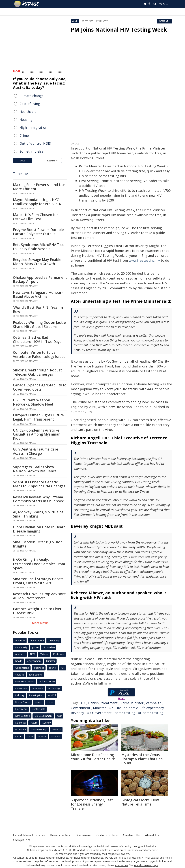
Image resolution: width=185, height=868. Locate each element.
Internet (42, 736)
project (39, 702)
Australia (20, 640)
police (35, 647)
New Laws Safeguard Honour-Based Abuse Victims (38, 295)
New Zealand (23, 716)
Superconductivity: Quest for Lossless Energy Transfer (92, 804)
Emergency (21, 709)
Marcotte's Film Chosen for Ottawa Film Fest (36, 217)
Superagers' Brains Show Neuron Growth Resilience (35, 469)
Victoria (44, 654)
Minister (100, 708)
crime (50, 702)
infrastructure (47, 681)
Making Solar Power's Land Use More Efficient (39, 187)
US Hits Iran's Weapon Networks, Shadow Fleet (33, 402)
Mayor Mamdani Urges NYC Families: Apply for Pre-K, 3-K (37, 202)
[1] (143, 857)
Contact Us (137, 835)
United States (23, 702)
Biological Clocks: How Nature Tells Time (140, 802)
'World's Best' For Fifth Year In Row (38, 310)
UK (83, 703)
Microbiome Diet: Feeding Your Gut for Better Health (93, 757)
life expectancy (152, 708)
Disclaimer (87, 835)
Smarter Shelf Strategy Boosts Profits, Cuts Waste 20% (38, 581)
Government (81, 708)
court (30, 736)
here (107, 683)
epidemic (131, 708)
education (38, 688)
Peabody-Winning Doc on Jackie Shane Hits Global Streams (39, 325)
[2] (146, 857)
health (19, 661)
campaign (154, 703)
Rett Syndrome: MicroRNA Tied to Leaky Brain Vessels (39, 247)
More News (40, 623)
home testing (125, 713)
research (20, 654)
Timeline (20, 174)
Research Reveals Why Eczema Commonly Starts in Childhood (39, 499)
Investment (21, 688)
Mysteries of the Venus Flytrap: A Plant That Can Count (142, 759)
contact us (122, 865)
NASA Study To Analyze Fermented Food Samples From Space (39, 564)
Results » (52, 160)
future (34, 723)
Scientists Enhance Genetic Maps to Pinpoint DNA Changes (39, 484)
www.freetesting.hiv (144, 260)
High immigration (33, 127)
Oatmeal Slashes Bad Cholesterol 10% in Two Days (37, 340)
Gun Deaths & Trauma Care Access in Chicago (36, 451)
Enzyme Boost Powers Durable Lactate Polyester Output (38, 232)
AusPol (52, 695)
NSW (33, 654)
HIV (118, 708)
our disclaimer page (146, 865)
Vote (23, 160)
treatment (109, 703)
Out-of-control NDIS (35, 143)
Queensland (22, 668)
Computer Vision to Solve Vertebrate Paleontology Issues (39, 355)
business (39, 668)
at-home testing (151, 713)
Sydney (47, 723)
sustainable (39, 709)
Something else (32, 151)
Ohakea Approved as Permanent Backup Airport (40, 280)
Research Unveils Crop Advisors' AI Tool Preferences (39, 596)
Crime (24, 135)
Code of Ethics (111, 835)
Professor (59, 654)
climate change (39, 730)
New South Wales (25, 681)
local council (36, 675)
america (57, 730)
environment (34, 661)
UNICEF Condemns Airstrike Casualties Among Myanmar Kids (36, 434)
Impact (19, 736)
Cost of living (30, 104)
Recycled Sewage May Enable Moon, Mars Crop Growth (37, 262)
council (53, 668)
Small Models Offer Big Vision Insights (38, 544)
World (75, 21)
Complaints (22, 840)
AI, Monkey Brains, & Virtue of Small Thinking (38, 514)
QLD (60, 716)
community (21, 647)
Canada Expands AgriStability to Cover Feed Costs (40, 387)
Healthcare (28, 112)
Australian (49, 647)
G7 (111, 708)
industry (20, 695)
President (21, 730)
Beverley (77, 713)
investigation (36, 695)
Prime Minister (132, 703)
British (93, 703)
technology (54, 688)
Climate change (32, 96)
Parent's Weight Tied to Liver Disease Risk (37, 611)
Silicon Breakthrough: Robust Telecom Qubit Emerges (37, 372)
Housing (26, 120)
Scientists (21, 723)
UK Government (99, 713)
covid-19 (20, 675)
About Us (158, 835)
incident (56, 736)
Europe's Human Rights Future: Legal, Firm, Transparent (39, 417)
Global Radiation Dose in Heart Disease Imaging (39, 529)
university (54, 640)
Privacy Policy (63, 835)
